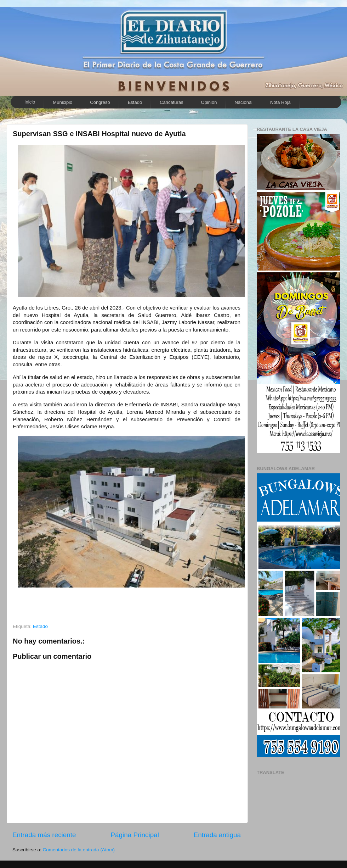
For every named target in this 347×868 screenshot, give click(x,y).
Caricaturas (171, 102)
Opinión (209, 102)
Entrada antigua (217, 835)
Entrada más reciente (44, 835)
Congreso (100, 102)
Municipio (62, 102)
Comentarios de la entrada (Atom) (79, 850)
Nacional (243, 102)
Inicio (30, 102)
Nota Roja (280, 102)
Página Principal (135, 835)
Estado (135, 102)
